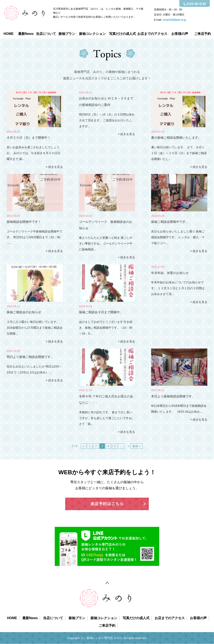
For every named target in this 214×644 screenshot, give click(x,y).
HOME (9, 34)
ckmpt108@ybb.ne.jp (174, 20)
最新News (26, 34)
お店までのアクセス (152, 34)
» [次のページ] (129, 446)
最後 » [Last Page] (136, 446)
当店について (46, 34)
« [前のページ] (84, 446)
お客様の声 (180, 34)
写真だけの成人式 (122, 34)
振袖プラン (67, 34)
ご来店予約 (203, 34)
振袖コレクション (92, 34)
